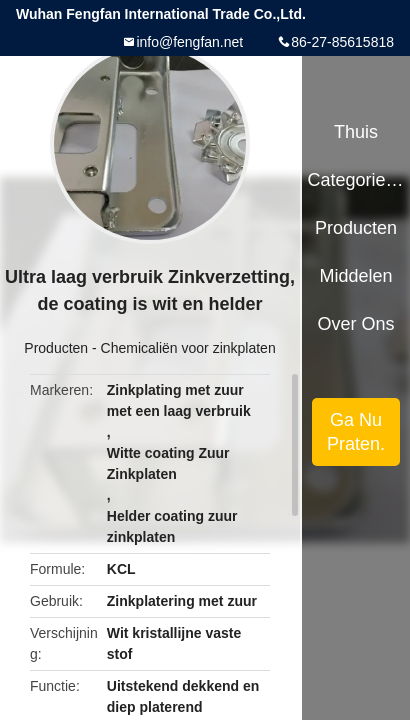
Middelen (356, 276)
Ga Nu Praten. (356, 432)
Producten (56, 348)
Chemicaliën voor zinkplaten (188, 348)
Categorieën (355, 180)
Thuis (356, 132)
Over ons (356, 324)
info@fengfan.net (189, 42)
